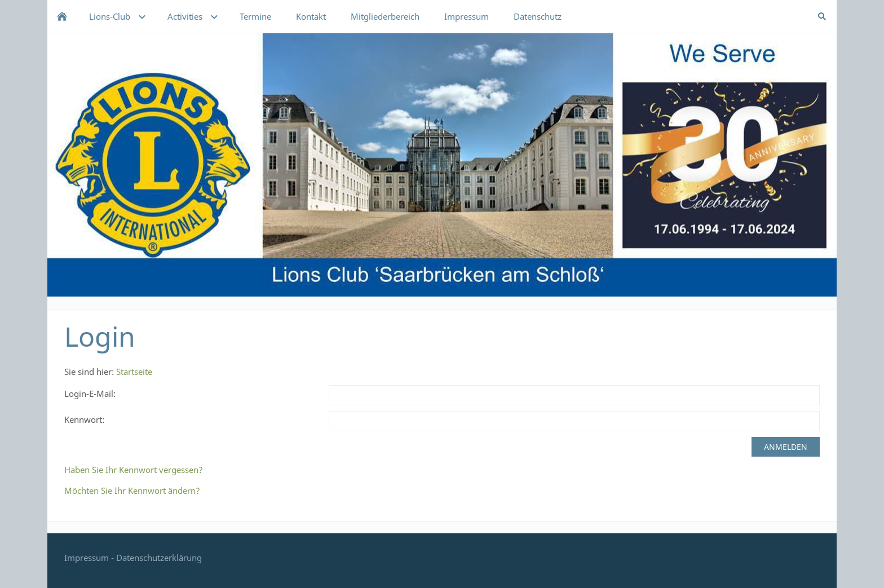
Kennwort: (84, 419)
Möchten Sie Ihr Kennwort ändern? (132, 490)
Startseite (134, 372)
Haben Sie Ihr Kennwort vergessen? (134, 470)
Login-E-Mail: (90, 394)
